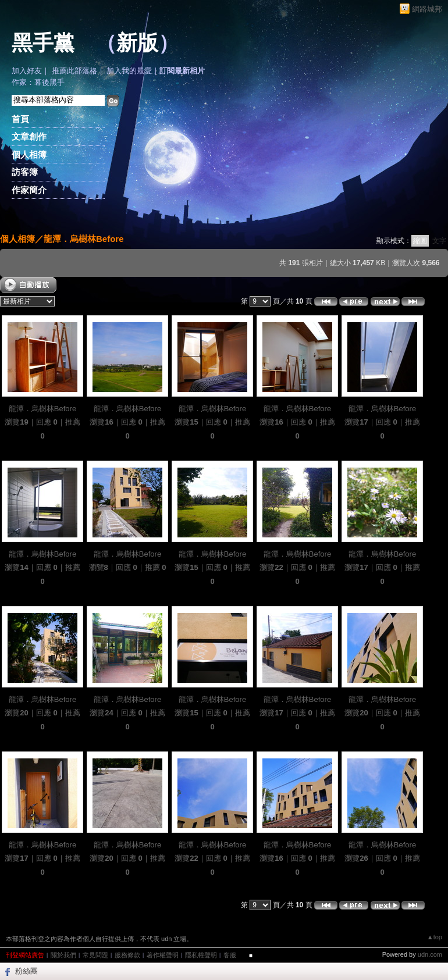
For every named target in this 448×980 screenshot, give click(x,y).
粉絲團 (26, 971)
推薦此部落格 (74, 71)
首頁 (20, 119)
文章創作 (29, 136)
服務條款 (127, 955)
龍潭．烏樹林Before (84, 239)
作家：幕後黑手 (38, 82)
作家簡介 (29, 190)
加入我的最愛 (129, 71)
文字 (439, 241)
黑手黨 (43, 43)
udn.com (430, 954)
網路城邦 (427, 9)
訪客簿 (25, 172)
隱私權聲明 (201, 955)
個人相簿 (29, 154)
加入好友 (27, 71)
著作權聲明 (163, 955)
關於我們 (63, 955)
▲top (435, 937)
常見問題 (95, 955)
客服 (230, 955)
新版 (137, 43)
